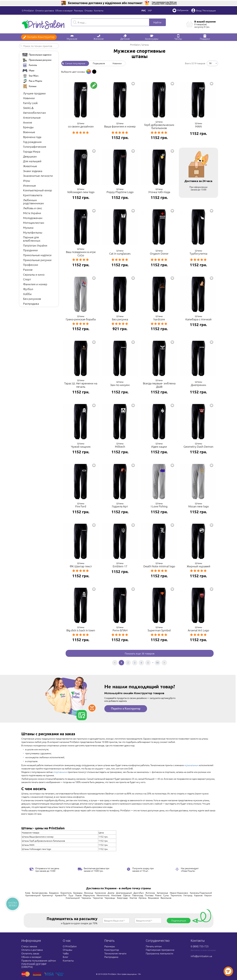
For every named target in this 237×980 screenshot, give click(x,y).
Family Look (30, 103)
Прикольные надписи (37, 255)
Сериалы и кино (34, 274)
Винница (89, 893)
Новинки (29, 98)
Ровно (158, 895)
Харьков (198, 895)
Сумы (166, 895)
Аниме (28, 122)
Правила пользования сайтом (39, 960)
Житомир (150, 893)
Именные (29, 185)
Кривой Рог (61, 895)
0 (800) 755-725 (200, 946)
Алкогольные (32, 117)
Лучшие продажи (34, 93)
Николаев (116, 895)
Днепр (111, 893)
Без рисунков (32, 299)
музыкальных (191, 765)
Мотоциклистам (34, 223)
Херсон (208, 895)
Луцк (71, 895)
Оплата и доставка (45, 10)
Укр (150, 10)
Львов (78, 895)
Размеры (79, 10)
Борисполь (66, 893)
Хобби (27, 294)
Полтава (149, 895)
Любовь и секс (33, 208)
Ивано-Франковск (179, 893)
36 (210, 63)
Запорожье (162, 893)
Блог (65, 957)
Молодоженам (33, 218)
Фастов (133, 898)
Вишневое (154, 898)
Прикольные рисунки (37, 260)
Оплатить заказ (30, 953)
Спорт (27, 279)
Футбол (28, 289)
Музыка (28, 227)
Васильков (166, 898)
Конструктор (112, 950)
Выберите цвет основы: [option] (73, 72)
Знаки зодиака (33, 171)
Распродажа (31, 304)
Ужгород (188, 895)
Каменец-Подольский (201, 893)
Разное (28, 270)
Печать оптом (154, 946)
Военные (29, 132)
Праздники (30, 250)
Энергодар (122, 898)
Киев (28, 893)
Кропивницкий (33, 895)
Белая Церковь (40, 893)
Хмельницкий (73, 898)
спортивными (60, 772)
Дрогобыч (139, 893)
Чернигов (98, 898)
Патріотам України (35, 245)
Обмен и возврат (64, 10)
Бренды (28, 127)
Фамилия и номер (35, 284)
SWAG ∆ (28, 108)
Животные (30, 166)
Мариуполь (89, 895)
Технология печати (115, 953)
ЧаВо (66, 953)
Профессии (31, 265)
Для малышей (32, 161)
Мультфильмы (33, 232)
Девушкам (30, 156)
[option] (89, 72)
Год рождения (32, 142)
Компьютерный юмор (38, 190)
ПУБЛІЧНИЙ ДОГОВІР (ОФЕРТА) (34, 965)
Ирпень (143, 898)
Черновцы (110, 898)
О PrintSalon (28, 10)
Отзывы (89, 10)
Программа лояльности (159, 953)
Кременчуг (48, 895)
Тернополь (176, 895)
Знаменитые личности (38, 176)
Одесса (127, 895)
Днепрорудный (124, 893)
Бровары (78, 893)
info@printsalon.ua (201, 956)
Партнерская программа (160, 950)
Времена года (32, 137)
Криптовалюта (33, 195)
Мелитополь (103, 895)
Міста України (32, 213)
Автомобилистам (34, 112)
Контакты (99, 10)
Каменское (100, 893)
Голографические (35, 146)
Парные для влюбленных (32, 239)
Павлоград (138, 895)
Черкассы (86, 898)
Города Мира (32, 151)
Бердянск (54, 893)
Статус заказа (29, 946)
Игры (27, 180)
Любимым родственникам (33, 202)
